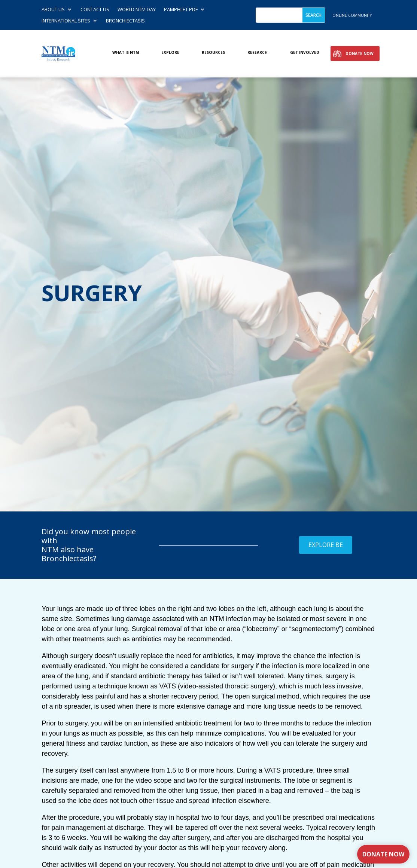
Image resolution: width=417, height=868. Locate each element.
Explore (170, 53)
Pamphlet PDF (181, 10)
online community (352, 15)
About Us (53, 10)
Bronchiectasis (125, 21)
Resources (213, 53)
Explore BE (326, 545)
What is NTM (126, 53)
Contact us (95, 10)
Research (258, 53)
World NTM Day (137, 10)
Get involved (305, 53)
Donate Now (360, 54)
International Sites (66, 21)
